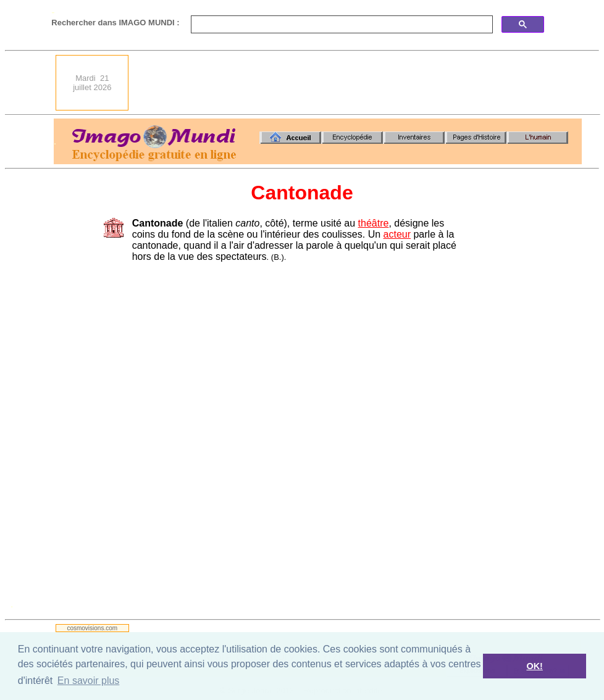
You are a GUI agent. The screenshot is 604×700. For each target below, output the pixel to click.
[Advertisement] (361, 83)
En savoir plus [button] (89, 681)
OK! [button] (534, 666)
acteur (397, 234)
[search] (341, 25)
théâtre (374, 223)
